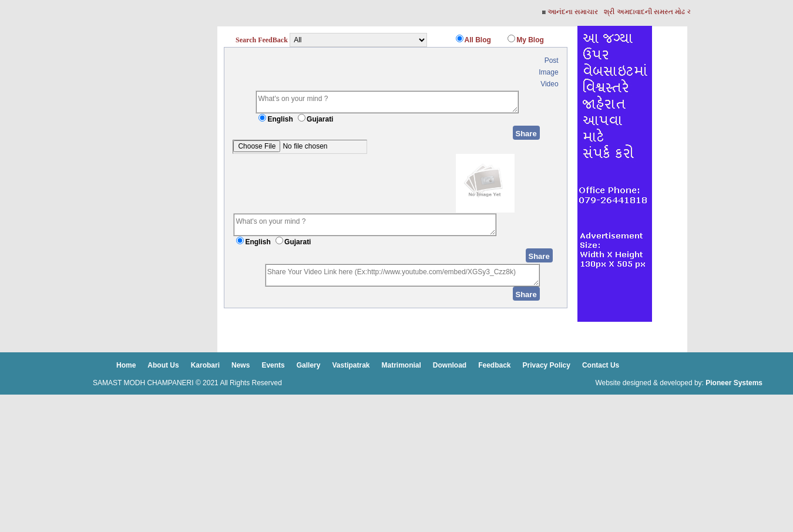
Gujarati (320, 119)
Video (549, 84)
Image (548, 72)
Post (552, 60)
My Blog (530, 40)
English (280, 119)
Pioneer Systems (734, 383)
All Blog (478, 40)
